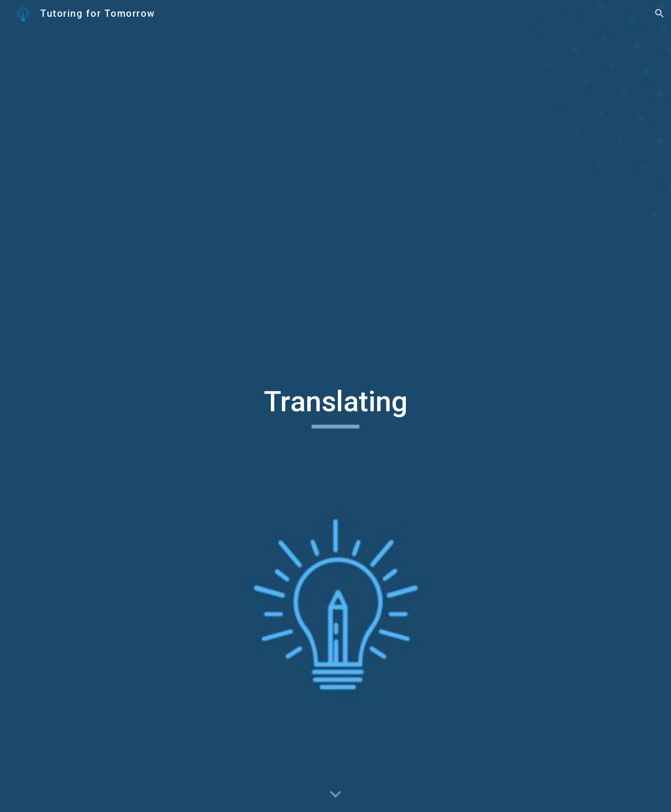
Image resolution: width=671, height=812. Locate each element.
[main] (335, 406)
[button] (660, 13)
